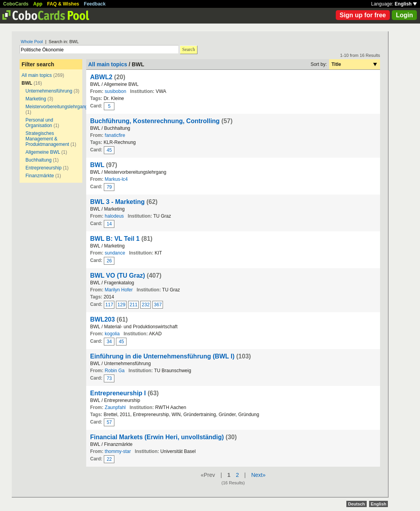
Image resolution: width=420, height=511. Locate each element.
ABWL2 (101, 77)
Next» (258, 475)
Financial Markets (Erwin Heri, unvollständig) (157, 437)
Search (189, 49)
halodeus (114, 216)
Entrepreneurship (43, 168)
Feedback (95, 4)
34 (109, 342)
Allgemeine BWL (43, 152)
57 (109, 422)
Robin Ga (115, 371)
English (406, 4)
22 (109, 459)
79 (109, 187)
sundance (115, 253)
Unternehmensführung (49, 91)
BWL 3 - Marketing (117, 202)
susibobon (115, 91)
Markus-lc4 (116, 179)
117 (109, 305)
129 (121, 305)
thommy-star (118, 451)
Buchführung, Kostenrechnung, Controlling (155, 121)
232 (146, 305)
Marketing (36, 99)
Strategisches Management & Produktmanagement (47, 139)
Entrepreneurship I (118, 393)
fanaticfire (115, 135)
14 (109, 224)
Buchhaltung (39, 160)
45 (109, 150)
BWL (97, 165)
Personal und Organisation (39, 123)
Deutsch (356, 504)
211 (134, 305)
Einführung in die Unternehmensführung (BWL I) (162, 356)
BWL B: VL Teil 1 (115, 239)
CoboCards (16, 4)
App (38, 4)
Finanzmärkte (40, 176)
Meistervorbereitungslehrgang (57, 107)
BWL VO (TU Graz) (118, 276)
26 (109, 261)
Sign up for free (363, 15)
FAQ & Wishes (63, 4)
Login (404, 15)
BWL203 (102, 319)
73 (109, 378)
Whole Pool (32, 42)
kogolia (112, 334)
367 (158, 305)
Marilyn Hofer (119, 290)
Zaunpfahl (115, 407)
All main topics (37, 75)
